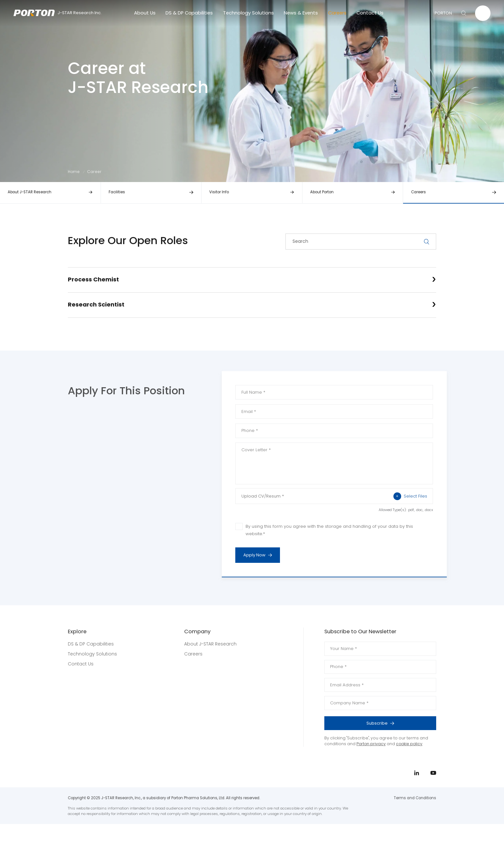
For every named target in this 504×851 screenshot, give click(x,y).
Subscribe (397, 723)
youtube (482, 440)
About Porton (322, 192)
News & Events (301, 13)
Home (74, 172)
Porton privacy (371, 744)
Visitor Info (219, 192)
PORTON (443, 13)
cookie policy (409, 744)
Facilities (117, 192)
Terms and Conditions (415, 798)
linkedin (482, 427)
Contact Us (370, 13)
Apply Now (262, 555)
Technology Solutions (248, 13)
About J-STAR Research (30, 192)
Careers (337, 13)
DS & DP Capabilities (189, 13)
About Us (145, 13)
